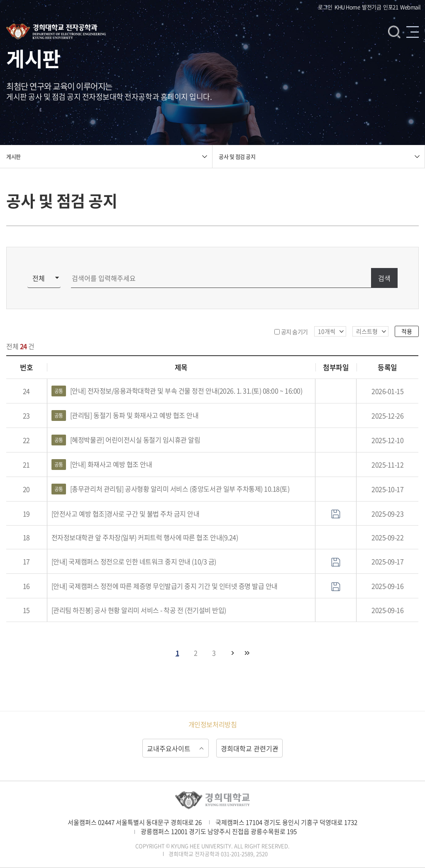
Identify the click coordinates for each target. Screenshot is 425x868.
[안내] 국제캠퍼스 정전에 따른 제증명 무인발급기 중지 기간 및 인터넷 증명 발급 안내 (165, 586)
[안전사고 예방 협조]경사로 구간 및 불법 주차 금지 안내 (126, 514)
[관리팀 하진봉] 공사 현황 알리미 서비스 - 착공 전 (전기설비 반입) (139, 610)
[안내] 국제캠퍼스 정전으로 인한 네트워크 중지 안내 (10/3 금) (134, 561)
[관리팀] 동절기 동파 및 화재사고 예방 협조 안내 (125, 416)
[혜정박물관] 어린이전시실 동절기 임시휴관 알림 (126, 440)
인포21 (391, 7)
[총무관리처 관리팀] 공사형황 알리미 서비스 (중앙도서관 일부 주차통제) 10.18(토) (171, 489)
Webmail (410, 7)
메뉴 (413, 32)
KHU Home (347, 7)
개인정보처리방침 (212, 724)
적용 (407, 331)
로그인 (325, 7)
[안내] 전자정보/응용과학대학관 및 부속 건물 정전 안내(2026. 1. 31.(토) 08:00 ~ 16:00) (177, 391)
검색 (394, 32)
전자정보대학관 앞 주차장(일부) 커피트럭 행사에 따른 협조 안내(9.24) (145, 537)
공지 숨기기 (294, 332)
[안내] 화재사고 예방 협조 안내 (102, 465)
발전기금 (371, 7)
